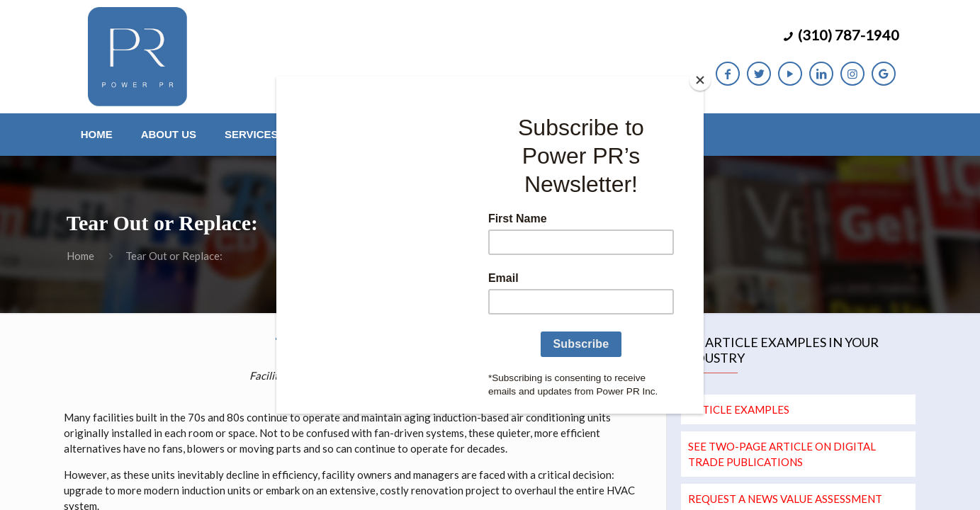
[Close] (700, 80)
